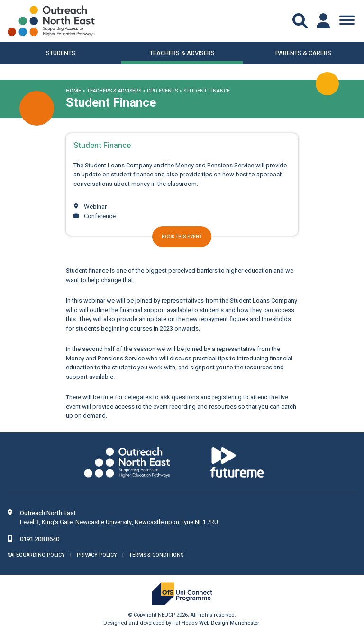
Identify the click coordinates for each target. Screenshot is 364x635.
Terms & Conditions (156, 555)
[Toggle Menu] (347, 21)
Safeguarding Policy (36, 555)
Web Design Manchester (229, 623)
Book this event (182, 237)
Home (73, 91)
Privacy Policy (97, 555)
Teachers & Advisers (114, 91)
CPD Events (162, 91)
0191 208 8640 (40, 539)
